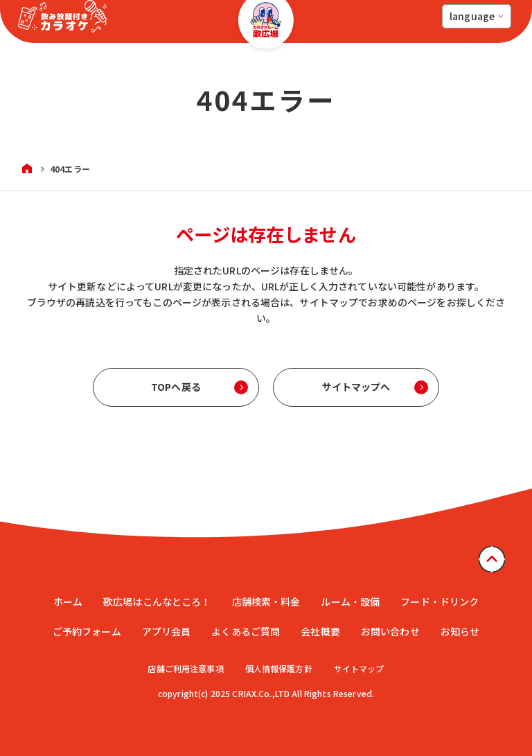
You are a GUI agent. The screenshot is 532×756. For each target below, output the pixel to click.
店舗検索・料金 (266, 601)
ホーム (68, 601)
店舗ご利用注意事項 (184, 668)
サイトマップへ (356, 387)
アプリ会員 (167, 631)
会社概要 (320, 631)
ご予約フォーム (87, 631)
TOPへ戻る (176, 387)
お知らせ (460, 631)
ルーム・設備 (350, 601)
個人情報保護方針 (279, 668)
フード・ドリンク (440, 601)
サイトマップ (361, 668)
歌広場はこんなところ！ (157, 601)
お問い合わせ (390, 631)
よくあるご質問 (246, 631)
